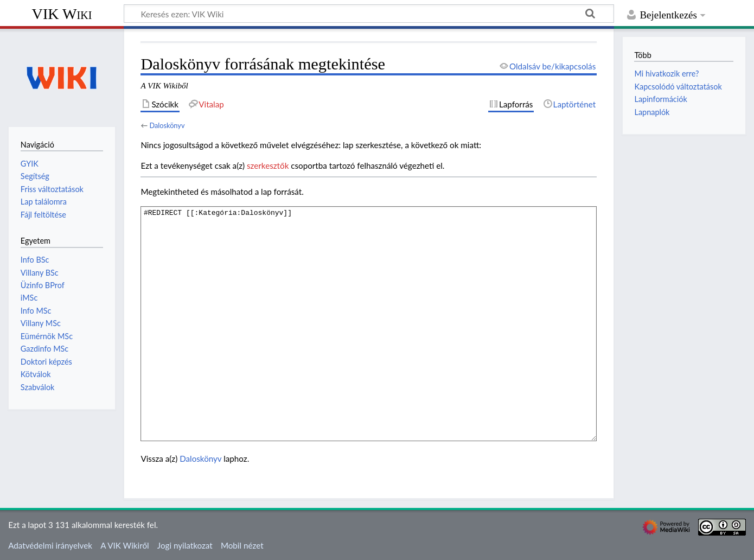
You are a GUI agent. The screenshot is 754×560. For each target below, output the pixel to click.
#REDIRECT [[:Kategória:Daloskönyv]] (369, 324)
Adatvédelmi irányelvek (50, 545)
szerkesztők (268, 166)
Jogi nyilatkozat (185, 545)
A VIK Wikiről (124, 545)
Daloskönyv (167, 125)
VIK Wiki (62, 14)
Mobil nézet (242, 545)
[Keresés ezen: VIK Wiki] (369, 14)
